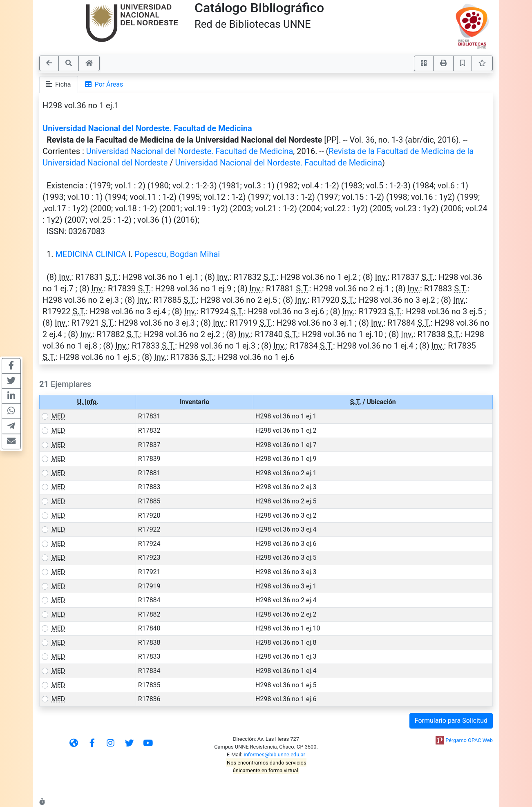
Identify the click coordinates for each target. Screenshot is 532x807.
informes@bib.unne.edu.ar (275, 754)
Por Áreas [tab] (104, 84)
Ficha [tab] (59, 84)
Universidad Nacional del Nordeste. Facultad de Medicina (147, 128)
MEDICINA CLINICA (91, 254)
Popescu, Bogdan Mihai (177, 254)
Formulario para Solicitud (451, 721)
